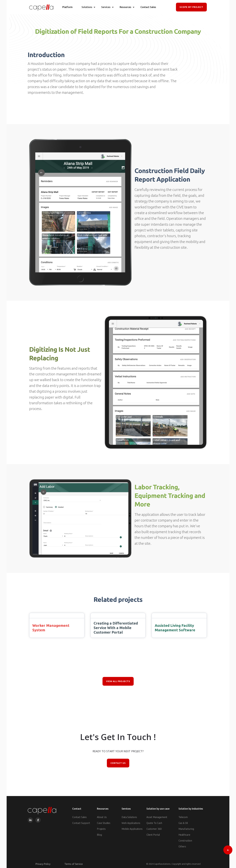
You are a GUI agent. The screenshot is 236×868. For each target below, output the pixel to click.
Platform (67, 7)
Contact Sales (148, 7)
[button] (87, 7)
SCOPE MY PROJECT (191, 7)
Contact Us (118, 763)
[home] (41, 7)
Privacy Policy (43, 864)
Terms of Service (74, 864)
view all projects (118, 681)
